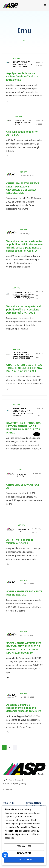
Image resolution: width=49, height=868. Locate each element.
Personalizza (24, 846)
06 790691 (8, 789)
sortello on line (23, 530)
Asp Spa (17, 58)
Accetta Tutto (24, 860)
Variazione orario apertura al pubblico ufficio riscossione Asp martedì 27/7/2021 (23, 295)
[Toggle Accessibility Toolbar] (5, 855)
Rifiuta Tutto (24, 853)
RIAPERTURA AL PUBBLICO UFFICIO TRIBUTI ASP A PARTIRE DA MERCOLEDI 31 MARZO (24, 412)
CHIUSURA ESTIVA (22, 475)
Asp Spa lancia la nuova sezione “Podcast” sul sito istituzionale (23, 64)
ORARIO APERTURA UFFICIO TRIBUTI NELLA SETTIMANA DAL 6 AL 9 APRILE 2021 (23, 355)
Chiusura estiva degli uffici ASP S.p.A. (23, 122)
